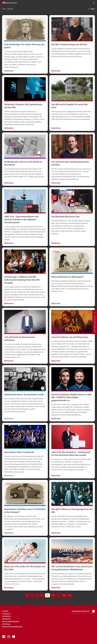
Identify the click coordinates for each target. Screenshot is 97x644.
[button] (94, 3)
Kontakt (5, 611)
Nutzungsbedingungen (11, 621)
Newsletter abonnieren (83, 611)
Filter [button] (91, 9)
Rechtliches (6, 616)
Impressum (6, 614)
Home (4, 9)
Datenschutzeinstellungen (12, 627)
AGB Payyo (6, 624)
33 (53, 595)
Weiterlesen (9, 71)
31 (42, 595)
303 (64, 595)
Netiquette (6, 619)
